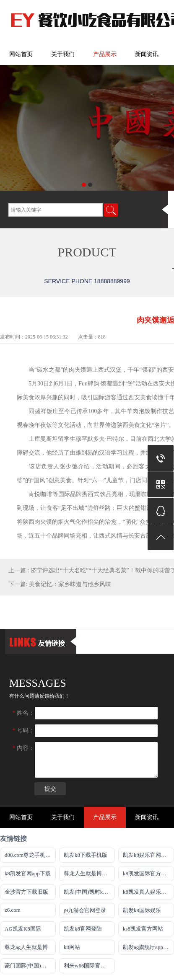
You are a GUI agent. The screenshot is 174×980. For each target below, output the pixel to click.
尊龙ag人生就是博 (26, 947)
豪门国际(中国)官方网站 (30, 966)
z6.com (13, 910)
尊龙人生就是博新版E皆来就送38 (89, 873)
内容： (24, 748)
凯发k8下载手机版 (86, 855)
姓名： (24, 713)
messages (38, 683)
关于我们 (63, 54)
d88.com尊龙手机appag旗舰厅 (30, 855)
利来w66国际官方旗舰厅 (89, 966)
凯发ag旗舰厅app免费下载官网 (148, 947)
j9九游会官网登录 (85, 910)
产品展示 (105, 54)
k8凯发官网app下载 (28, 873)
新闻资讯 (147, 54)
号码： (24, 730)
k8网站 (72, 947)
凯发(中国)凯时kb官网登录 (89, 892)
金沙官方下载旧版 (26, 892)
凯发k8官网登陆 (83, 929)
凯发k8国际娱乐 (142, 910)
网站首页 (21, 54)
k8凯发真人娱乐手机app (148, 892)
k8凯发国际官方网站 (147, 873)
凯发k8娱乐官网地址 (147, 855)
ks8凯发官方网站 (143, 929)
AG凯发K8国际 (23, 929)
